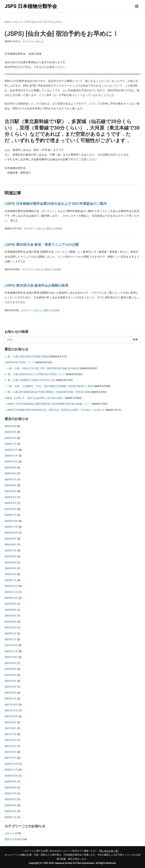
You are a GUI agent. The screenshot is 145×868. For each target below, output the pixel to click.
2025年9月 (10, 468)
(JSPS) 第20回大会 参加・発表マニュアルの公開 (42, 244)
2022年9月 (10, 663)
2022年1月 (10, 699)
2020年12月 (11, 764)
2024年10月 (11, 533)
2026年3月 (10, 432)
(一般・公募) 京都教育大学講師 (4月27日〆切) (30, 380)
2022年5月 (10, 681)
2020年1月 (10, 817)
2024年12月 (11, 521)
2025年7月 (10, 479)
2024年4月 (10, 562)
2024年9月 (10, 539)
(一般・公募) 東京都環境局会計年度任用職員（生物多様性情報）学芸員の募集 (47, 392)
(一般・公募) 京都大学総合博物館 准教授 (27, 356)
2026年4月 (10, 426)
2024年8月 (10, 545)
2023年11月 (11, 592)
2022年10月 (11, 657)
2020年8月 (10, 788)
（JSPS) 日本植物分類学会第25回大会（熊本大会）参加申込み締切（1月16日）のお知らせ (55, 410)
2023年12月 (11, 586)
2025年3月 (10, 503)
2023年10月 (11, 598)
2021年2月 (10, 752)
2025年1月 (10, 515)
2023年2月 (10, 634)
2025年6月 (10, 485)
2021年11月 (11, 710)
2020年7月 (10, 793)
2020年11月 (11, 770)
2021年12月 (11, 705)
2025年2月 (10, 509)
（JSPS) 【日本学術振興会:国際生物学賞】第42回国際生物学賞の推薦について (48, 404)
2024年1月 (10, 580)
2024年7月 (10, 551)
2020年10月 (11, 776)
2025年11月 (11, 456)
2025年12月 (11, 450)
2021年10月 (11, 716)
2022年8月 (10, 669)
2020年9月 (10, 782)
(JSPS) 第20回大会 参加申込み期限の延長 (36, 285)
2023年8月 (10, 610)
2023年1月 (10, 639)
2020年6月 (10, 799)
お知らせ (17, 22)
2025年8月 (10, 473)
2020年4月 (10, 811)
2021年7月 (10, 734)
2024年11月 (11, 527)
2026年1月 (10, 444)
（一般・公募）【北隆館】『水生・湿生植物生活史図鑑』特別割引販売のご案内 (49, 386)
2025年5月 (10, 491)
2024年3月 (10, 568)
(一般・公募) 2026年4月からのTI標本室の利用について (35, 374)
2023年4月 (10, 622)
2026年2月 (10, 438)
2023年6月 (10, 616)
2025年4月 (10, 497)
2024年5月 (10, 556)
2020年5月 (10, 805)
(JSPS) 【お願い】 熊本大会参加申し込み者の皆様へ (34, 398)
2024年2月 (10, 574)
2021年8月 (10, 728)
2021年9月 (10, 722)
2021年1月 (10, 758)
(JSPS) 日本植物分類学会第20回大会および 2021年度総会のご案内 (56, 204)
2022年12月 (11, 645)
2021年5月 (10, 746)
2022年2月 (10, 693)
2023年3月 (10, 627)
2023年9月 (10, 604)
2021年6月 (10, 740)
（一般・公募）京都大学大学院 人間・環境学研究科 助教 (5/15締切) (42, 368)
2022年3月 (10, 687)
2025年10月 (11, 462)
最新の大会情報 (54, 229)
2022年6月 (10, 675)
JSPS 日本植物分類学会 (31, 6)
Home (8, 22)
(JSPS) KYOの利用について (20, 362)
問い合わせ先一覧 (109, 851)
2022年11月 (11, 651)
